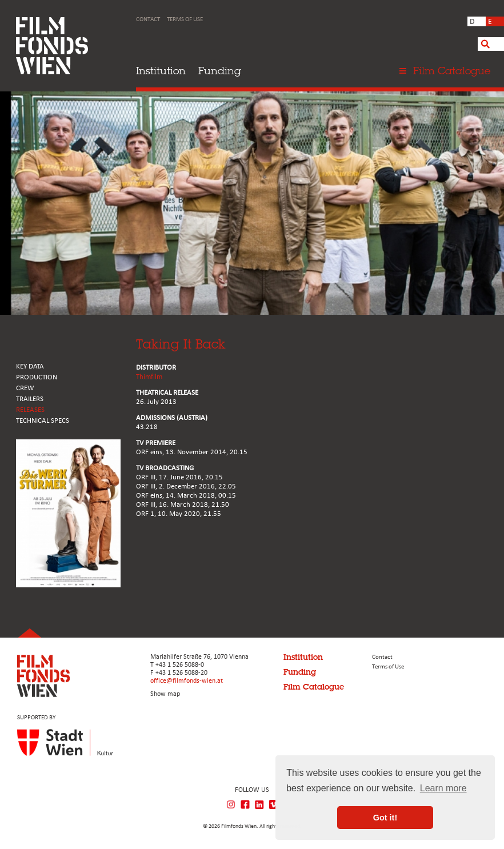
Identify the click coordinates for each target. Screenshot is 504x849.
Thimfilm (149, 377)
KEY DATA (30, 367)
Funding (220, 71)
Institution (161, 71)
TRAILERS (30, 399)
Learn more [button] (443, 788)
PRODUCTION (37, 377)
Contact (148, 20)
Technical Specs (43, 421)
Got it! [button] (385, 818)
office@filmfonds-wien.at (187, 681)
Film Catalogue (314, 687)
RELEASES (30, 410)
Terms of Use (185, 20)
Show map (165, 694)
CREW (25, 388)
